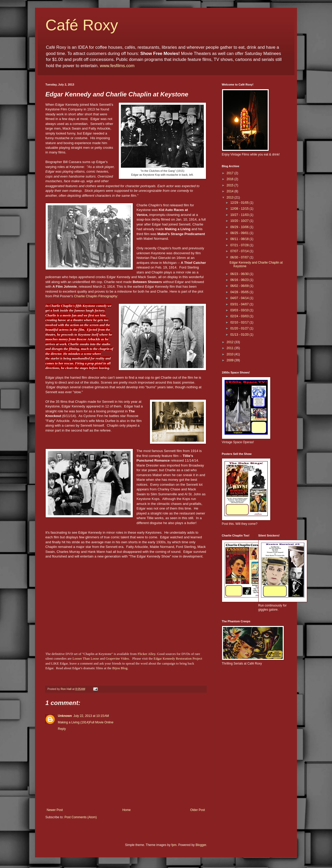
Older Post (198, 810)
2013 (231, 197)
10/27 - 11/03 (240, 215)
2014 (231, 191)
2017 (231, 173)
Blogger (201, 845)
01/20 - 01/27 (240, 328)
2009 (231, 360)
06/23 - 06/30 (240, 274)
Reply (62, 729)
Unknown (65, 716)
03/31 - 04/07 (240, 304)
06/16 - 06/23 (240, 280)
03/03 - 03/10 (240, 310)
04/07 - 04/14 (240, 298)
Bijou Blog (120, 668)
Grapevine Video (117, 658)
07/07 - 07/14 (240, 251)
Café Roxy (82, 25)
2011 (231, 348)
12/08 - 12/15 (240, 209)
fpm (174, 845)
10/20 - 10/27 (240, 221)
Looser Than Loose (86, 658)
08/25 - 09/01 (240, 233)
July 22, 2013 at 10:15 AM (91, 716)
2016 (231, 179)
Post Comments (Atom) (81, 817)
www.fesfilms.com (117, 66)
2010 (231, 354)
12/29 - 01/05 (240, 203)
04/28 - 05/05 (240, 292)
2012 (231, 342)
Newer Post (55, 810)
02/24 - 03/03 (240, 316)
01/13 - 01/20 (240, 335)
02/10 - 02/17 (240, 322)
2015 (231, 185)
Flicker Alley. (147, 654)
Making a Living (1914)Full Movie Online (86, 722)
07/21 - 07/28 (240, 245)
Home (127, 810)
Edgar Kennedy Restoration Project (178, 658)
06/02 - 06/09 (240, 286)
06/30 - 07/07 (240, 257)
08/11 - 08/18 (240, 239)
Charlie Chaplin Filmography (95, 296)
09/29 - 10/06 (240, 227)
